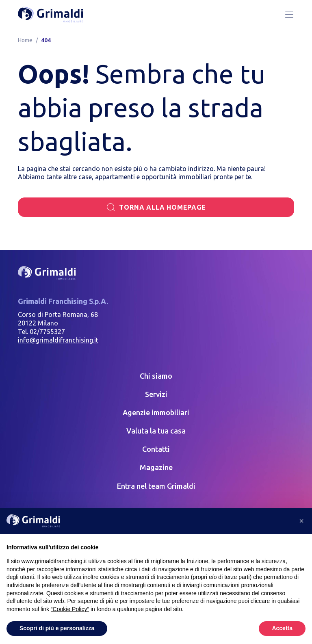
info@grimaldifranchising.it (58, 340)
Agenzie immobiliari (156, 412)
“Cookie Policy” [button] (70, 609)
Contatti (156, 449)
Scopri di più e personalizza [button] (57, 628)
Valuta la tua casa (156, 431)
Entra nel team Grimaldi (156, 486)
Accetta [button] (282, 628)
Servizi (156, 394)
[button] (301, 521)
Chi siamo (156, 376)
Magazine (156, 467)
